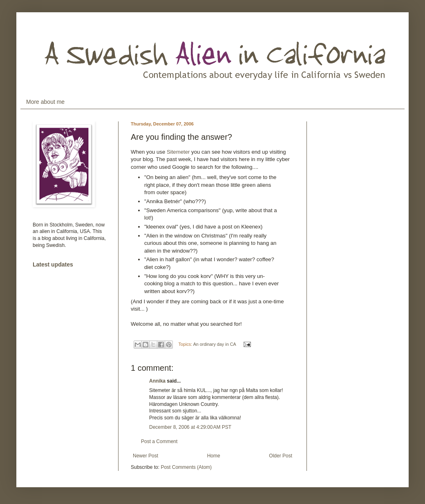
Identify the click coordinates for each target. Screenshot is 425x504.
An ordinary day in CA (215, 344)
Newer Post (145, 456)
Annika (157, 381)
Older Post (281, 456)
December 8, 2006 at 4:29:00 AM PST (190, 427)
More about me (45, 102)
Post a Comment (159, 441)
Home (214, 456)
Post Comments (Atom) (186, 467)
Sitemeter (178, 152)
